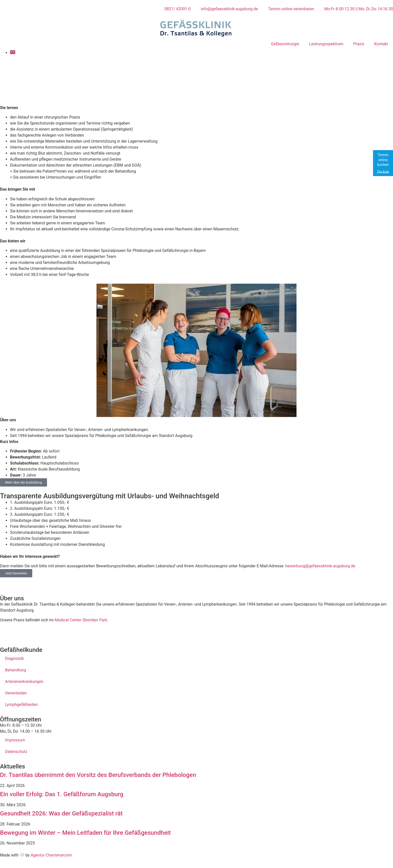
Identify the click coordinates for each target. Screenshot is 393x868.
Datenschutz (16, 752)
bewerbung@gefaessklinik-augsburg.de (320, 566)
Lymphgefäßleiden (21, 705)
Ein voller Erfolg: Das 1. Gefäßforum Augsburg (62, 794)
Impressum (15, 740)
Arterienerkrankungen (24, 682)
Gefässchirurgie (285, 44)
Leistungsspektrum (326, 44)
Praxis (359, 44)
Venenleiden (16, 693)
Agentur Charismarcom (51, 855)
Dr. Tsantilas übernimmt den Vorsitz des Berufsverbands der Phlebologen (98, 775)
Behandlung (15, 670)
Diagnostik (14, 659)
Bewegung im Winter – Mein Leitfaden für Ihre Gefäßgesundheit (85, 833)
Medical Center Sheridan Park (81, 620)
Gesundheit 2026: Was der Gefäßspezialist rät (61, 813)
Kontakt (381, 44)
